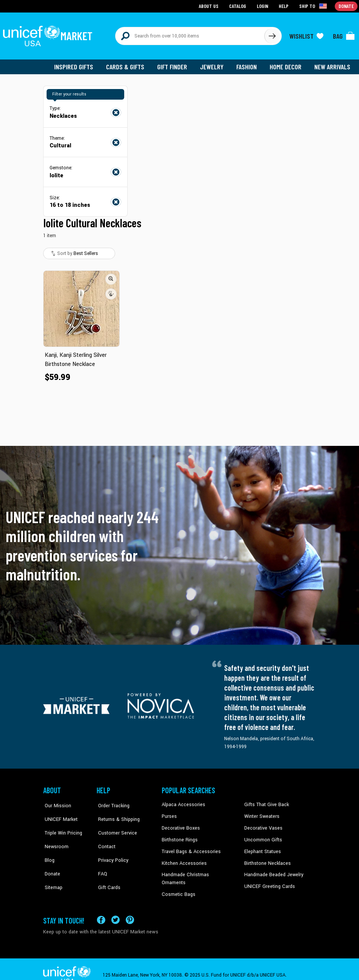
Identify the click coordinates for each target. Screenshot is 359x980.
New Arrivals (333, 64)
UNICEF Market (59, 814)
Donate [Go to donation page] (346, 6)
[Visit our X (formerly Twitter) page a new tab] (116, 908)
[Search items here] (190, 35)
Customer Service (115, 825)
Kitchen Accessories (183, 860)
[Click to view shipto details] (314, 6)
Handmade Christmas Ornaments (197, 871)
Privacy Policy (111, 849)
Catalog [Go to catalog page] (239, 6)
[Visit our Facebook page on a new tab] (101, 908)
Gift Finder (174, 64)
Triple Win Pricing (61, 825)
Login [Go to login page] (263, 6)
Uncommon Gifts (262, 837)
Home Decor (286, 64)
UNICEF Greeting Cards (268, 883)
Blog (48, 849)
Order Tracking (112, 802)
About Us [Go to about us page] (210, 6)
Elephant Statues (262, 849)
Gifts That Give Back (265, 802)
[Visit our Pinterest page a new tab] (130, 908)
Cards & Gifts (128, 64)
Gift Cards (107, 871)
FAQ (101, 860)
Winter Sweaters (261, 814)
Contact (105, 837)
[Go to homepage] (49, 35)
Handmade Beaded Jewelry (272, 871)
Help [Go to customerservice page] (284, 6)
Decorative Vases (262, 825)
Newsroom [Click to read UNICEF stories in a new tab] (55, 837)
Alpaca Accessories (182, 802)
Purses (169, 814)
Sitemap (52, 871)
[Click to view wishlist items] (306, 35)
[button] (111, 277)
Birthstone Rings (179, 837)
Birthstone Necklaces (266, 860)
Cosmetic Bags (178, 883)
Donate (51, 860)
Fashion (248, 64)
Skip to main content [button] (179, 0)
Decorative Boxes (180, 825)
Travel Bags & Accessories (190, 849)
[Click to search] (272, 35)
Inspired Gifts (77, 64)
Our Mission (56, 802)
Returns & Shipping (117, 814)
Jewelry (214, 64)
